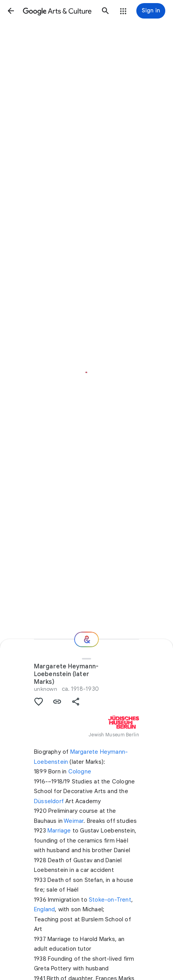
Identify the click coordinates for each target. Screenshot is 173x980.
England (44, 909)
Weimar (74, 821)
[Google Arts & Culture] (58, 11)
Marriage (59, 831)
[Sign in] (151, 11)
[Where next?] (86, 639)
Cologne (80, 771)
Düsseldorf (49, 801)
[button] (11, 11)
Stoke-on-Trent (110, 900)
